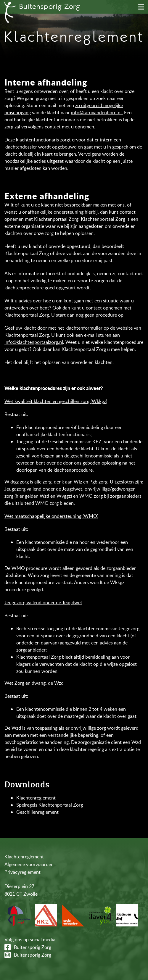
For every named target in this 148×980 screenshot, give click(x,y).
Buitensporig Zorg (33, 947)
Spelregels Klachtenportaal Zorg (50, 805)
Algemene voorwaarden (29, 864)
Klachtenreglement (36, 798)
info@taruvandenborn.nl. (97, 112)
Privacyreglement (22, 872)
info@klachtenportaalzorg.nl (34, 342)
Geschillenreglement (37, 812)
